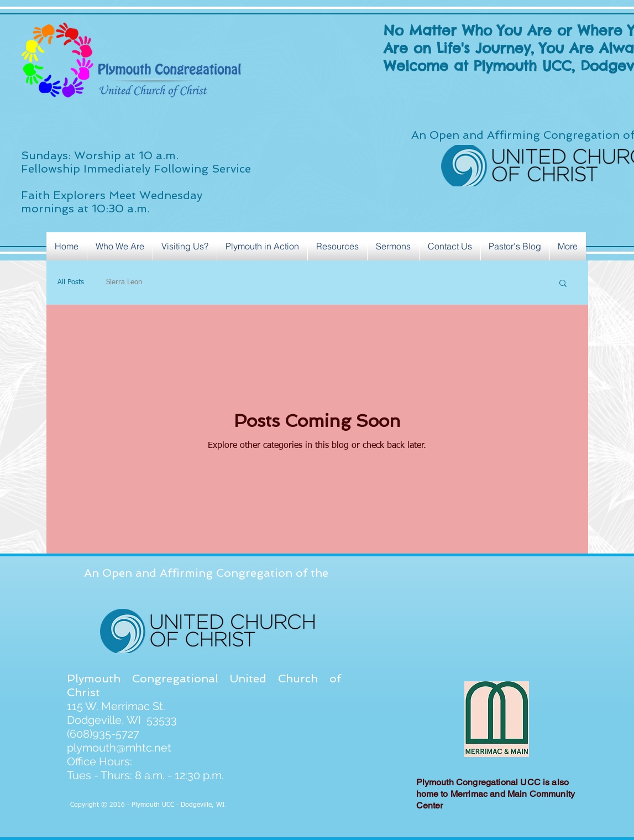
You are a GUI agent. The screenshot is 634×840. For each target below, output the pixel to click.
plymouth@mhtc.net (119, 748)
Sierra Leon (124, 282)
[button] (563, 284)
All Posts (71, 282)
